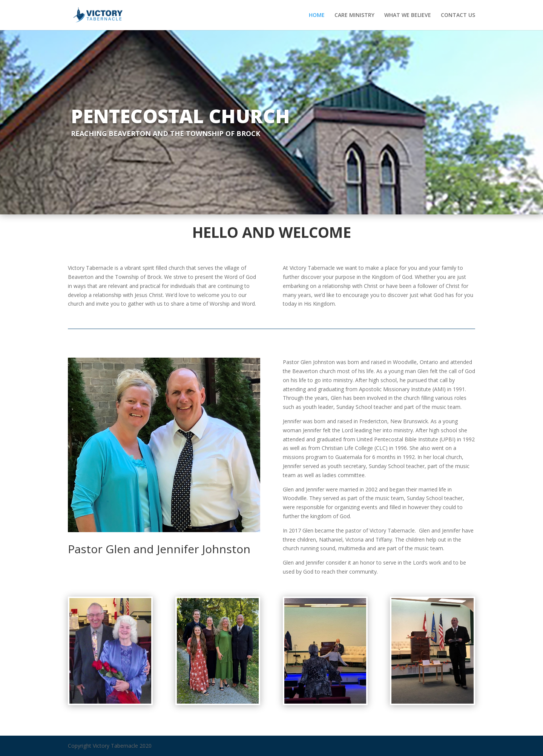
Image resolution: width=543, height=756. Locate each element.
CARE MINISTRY (354, 15)
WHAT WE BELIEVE (408, 15)
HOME (317, 15)
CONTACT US (458, 15)
